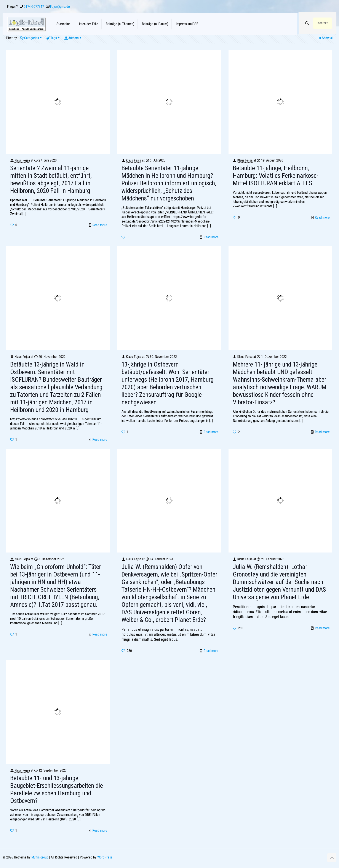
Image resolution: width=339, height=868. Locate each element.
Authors (73, 38)
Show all (326, 38)
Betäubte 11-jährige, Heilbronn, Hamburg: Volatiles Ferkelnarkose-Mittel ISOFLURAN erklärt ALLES (276, 176)
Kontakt (323, 23)
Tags (53, 38)
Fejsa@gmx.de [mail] (60, 7)
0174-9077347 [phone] (34, 7)
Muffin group (40, 857)
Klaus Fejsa (22, 160)
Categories (31, 38)
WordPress (105, 857)
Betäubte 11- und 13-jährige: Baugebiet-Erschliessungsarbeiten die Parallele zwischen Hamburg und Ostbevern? (57, 789)
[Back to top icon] (332, 858)
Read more (100, 225)
